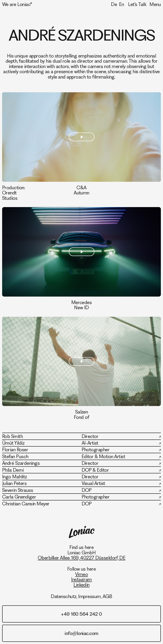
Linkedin (81, 585)
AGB (107, 596)
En (121, 4)
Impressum (89, 596)
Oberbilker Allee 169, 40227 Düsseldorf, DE (81, 558)
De (114, 4)
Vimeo (81, 574)
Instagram (81, 579)
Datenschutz (64, 596)
